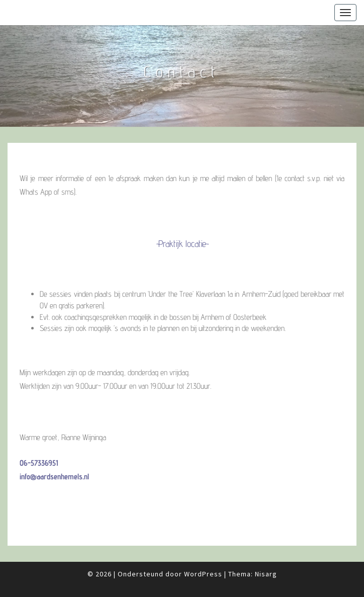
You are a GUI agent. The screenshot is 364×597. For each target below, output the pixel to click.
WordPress (203, 574)
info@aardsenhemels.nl (54, 477)
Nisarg (266, 574)
